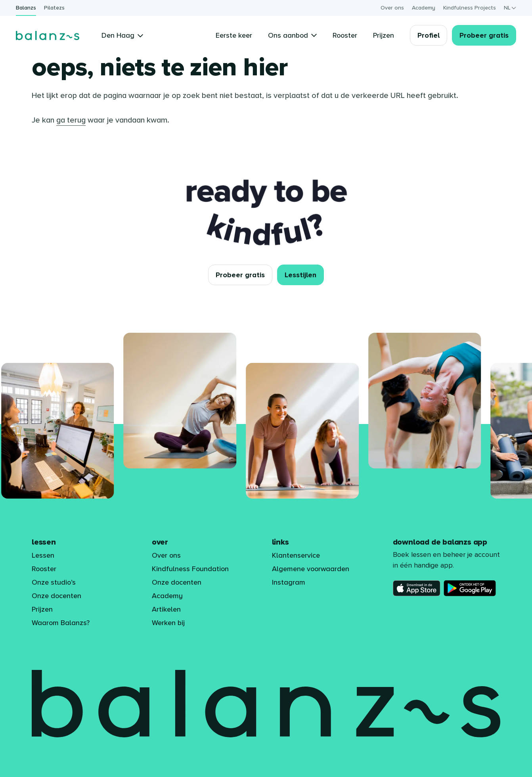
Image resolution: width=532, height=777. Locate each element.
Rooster (44, 569)
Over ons (392, 8)
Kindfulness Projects (470, 8)
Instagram (289, 582)
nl (510, 8)
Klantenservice (296, 555)
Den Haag (122, 35)
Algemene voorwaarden (311, 569)
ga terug (71, 120)
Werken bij (168, 623)
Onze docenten (56, 596)
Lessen (43, 555)
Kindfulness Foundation (190, 569)
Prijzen (42, 609)
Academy (424, 8)
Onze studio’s (54, 582)
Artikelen (166, 609)
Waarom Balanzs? (61, 623)
